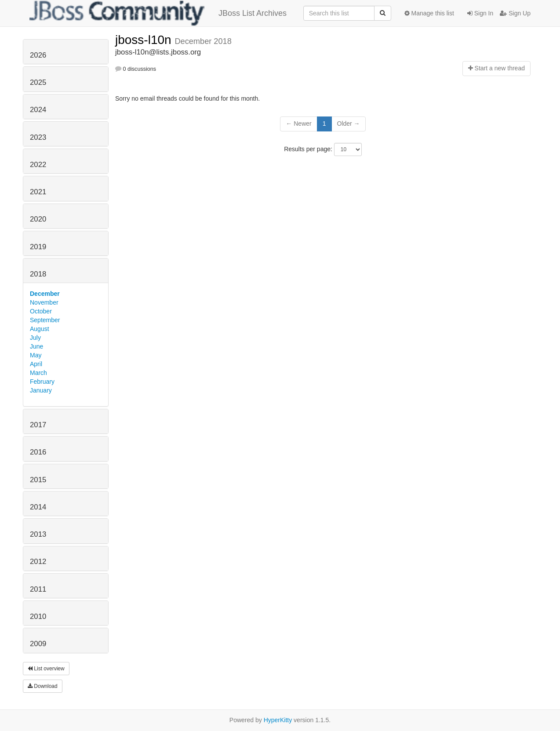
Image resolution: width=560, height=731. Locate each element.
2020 (38, 219)
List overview (46, 669)
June (36, 346)
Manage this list (429, 13)
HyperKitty (278, 720)
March (38, 373)
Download (43, 686)
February (42, 382)
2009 (38, 644)
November (44, 302)
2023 (38, 137)
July (35, 338)
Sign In (480, 13)
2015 (38, 480)
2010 (38, 616)
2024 (38, 110)
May (36, 355)
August (40, 329)
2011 (38, 589)
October (41, 311)
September (45, 320)
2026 (38, 55)
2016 (38, 452)
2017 (38, 425)
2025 (38, 82)
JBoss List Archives (158, 13)
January (41, 390)
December (45, 294)
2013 (38, 534)
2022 (38, 165)
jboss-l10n (145, 40)
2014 (38, 507)
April (36, 364)
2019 (38, 247)
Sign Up (515, 13)
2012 (38, 562)
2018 (38, 274)
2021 (38, 192)
